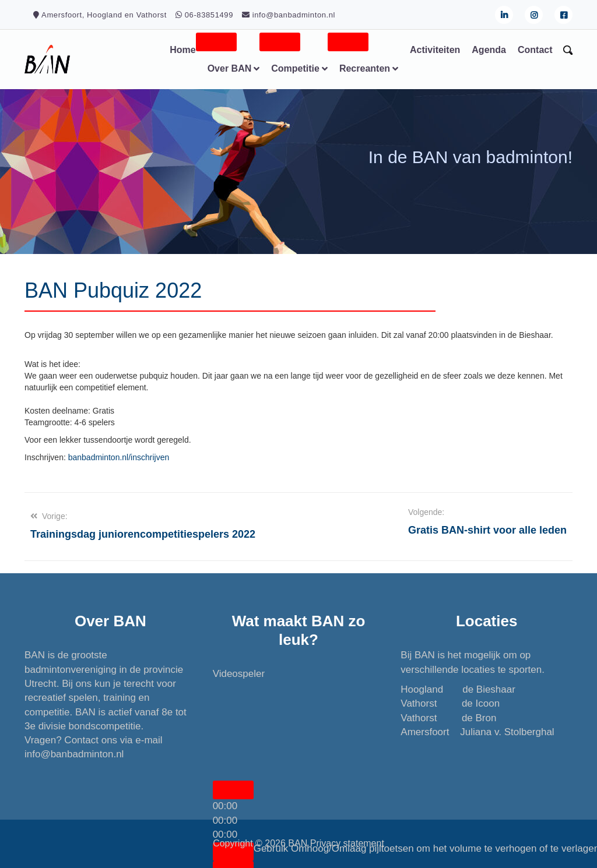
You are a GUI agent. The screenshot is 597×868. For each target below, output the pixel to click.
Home (182, 50)
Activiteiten (435, 50)
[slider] (225, 821)
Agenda (489, 50)
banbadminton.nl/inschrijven (119, 457)
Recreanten (365, 68)
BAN (298, 843)
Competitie (295, 68)
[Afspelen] (233, 790)
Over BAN (230, 68)
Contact (535, 50)
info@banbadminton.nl (74, 754)
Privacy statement (347, 843)
